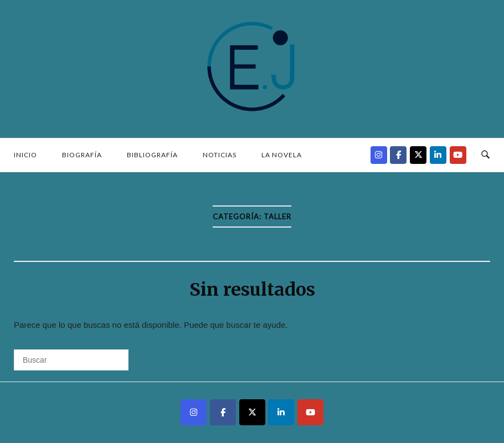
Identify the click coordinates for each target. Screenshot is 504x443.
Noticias (220, 155)
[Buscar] (71, 360)
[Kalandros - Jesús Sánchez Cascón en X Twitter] (418, 155)
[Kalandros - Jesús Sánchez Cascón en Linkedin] (438, 155)
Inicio (25, 155)
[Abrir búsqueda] (485, 155)
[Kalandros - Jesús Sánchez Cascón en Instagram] (379, 155)
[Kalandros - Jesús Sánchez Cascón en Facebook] (398, 155)
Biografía (82, 155)
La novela (282, 155)
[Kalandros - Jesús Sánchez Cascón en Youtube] (458, 155)
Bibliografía (152, 155)
